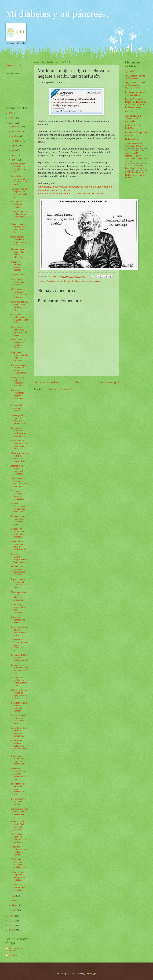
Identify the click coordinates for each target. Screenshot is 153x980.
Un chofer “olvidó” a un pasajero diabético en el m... (19, 774)
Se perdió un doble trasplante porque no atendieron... (19, 732)
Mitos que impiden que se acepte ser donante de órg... (19, 306)
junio (14, 155)
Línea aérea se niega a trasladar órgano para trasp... (19, 445)
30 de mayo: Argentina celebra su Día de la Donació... (19, 863)
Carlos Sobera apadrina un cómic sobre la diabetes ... (19, 533)
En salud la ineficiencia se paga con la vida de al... (19, 319)
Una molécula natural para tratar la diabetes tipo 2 (19, 546)
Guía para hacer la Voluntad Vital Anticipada (133, 119)
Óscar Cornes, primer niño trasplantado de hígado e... (19, 331)
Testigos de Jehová (72, 281)
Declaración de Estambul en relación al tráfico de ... (18, 253)
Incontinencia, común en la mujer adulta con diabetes (18, 470)
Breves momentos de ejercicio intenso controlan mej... (19, 369)
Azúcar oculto (17, 275)
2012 (11, 921)
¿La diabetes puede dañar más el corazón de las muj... (19, 293)
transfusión (86, 281)
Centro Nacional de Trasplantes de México (135, 145)
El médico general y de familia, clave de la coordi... (19, 520)
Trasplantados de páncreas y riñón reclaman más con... (19, 482)
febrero (15, 905)
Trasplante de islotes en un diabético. (18, 282)
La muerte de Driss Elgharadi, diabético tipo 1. (19, 658)
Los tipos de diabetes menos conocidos (19, 204)
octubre (15, 136)
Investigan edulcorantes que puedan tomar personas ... (19, 395)
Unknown (13, 955)
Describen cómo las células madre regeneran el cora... (18, 789)
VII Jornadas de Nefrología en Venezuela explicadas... (18, 495)
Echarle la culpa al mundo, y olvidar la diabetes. (19, 707)
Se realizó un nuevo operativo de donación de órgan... (19, 180)
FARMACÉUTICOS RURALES (134, 127)
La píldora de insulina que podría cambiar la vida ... (19, 682)
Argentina (51, 281)
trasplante (97, 281)
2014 (11, 123)
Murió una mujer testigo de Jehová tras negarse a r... (18, 596)
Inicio (80, 382)
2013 (11, 916)
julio (14, 150)
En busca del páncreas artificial (17, 408)
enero (14, 910)
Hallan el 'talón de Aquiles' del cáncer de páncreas (19, 826)
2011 (11, 926)
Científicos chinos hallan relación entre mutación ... (19, 215)
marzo (15, 901)
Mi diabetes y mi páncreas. (57, 14)
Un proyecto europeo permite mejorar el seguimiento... (19, 356)
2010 (11, 930)
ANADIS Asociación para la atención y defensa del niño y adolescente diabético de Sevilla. (136, 156)
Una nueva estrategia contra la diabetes (16, 266)
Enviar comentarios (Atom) (59, 389)
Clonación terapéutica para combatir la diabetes (19, 851)
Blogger (93, 974)
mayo (14, 160)
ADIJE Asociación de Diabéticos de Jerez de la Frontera (136, 175)
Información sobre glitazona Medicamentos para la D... (19, 631)
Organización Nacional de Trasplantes (135, 77)
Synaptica (129, 71)
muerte (60, 281)
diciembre (16, 127)
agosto (15, 146)
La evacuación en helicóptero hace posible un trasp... (19, 719)
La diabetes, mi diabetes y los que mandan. (136, 94)
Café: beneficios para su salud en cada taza (19, 887)
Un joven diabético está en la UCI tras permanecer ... (19, 813)
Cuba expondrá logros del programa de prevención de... (19, 419)
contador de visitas (14, 65)
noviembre (17, 131)
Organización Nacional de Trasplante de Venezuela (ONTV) (135, 85)
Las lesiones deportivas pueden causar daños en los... (18, 432)
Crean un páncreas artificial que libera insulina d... (19, 228)
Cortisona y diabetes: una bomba (18, 620)
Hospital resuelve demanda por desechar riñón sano (19, 168)
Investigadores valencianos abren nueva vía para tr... (19, 241)
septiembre (17, 141)
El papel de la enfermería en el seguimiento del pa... (19, 669)
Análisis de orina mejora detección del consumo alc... (19, 382)
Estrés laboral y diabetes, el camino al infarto (18, 344)
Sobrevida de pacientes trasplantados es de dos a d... (19, 571)
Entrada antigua (109, 382)
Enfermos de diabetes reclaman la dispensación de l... (19, 746)
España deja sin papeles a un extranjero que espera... (18, 583)
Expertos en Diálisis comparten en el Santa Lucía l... (19, 558)
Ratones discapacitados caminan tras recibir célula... (19, 508)
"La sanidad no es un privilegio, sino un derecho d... (19, 193)
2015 (11, 118)
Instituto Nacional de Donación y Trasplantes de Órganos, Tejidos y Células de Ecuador (135, 103)
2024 (11, 113)
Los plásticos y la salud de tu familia (19, 802)
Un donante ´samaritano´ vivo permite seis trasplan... (18, 760)
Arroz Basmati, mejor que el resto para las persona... (18, 876)
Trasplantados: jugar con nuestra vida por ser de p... (19, 838)
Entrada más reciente (47, 382)
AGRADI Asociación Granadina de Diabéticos (136, 167)
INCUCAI (130, 111)
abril (14, 896)
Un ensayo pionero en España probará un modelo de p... (19, 457)
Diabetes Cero (131, 139)
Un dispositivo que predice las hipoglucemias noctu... (19, 694)
